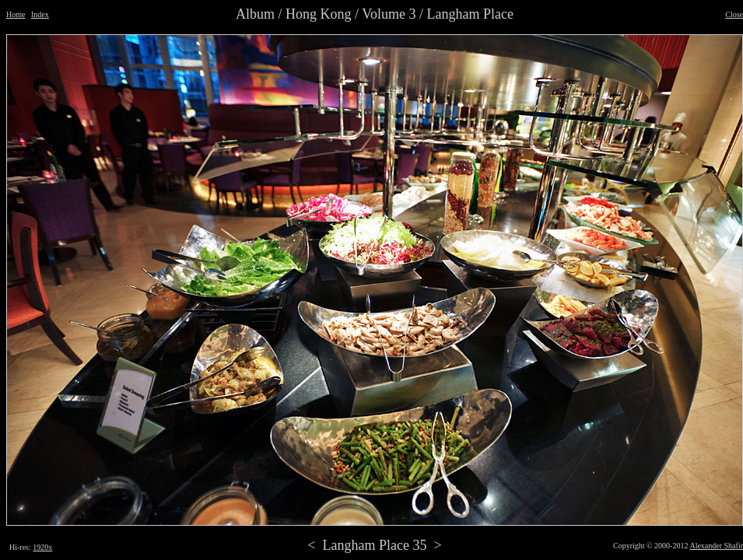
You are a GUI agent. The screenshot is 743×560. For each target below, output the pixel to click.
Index (40, 14)
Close (734, 14)
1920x (42, 547)
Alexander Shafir (716, 546)
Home (16, 14)
